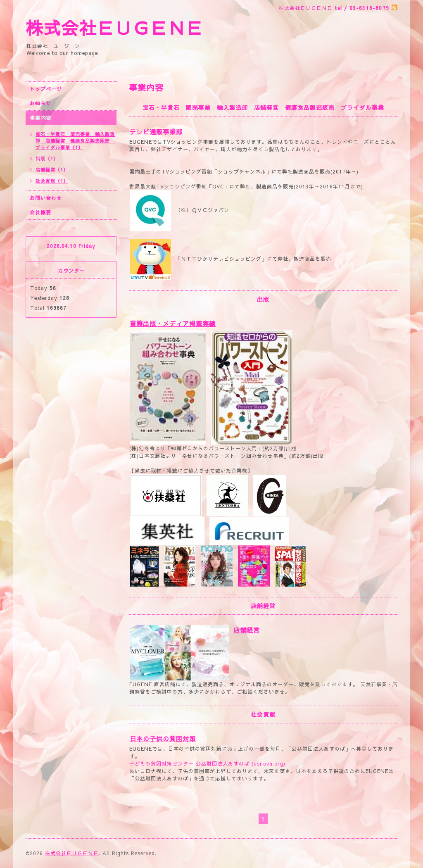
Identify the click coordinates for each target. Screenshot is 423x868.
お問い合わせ (46, 198)
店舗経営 (247, 630)
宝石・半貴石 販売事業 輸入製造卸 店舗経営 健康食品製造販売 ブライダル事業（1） (75, 141)
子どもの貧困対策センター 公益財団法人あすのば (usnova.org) (207, 763)
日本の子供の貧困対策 (163, 738)
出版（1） (47, 158)
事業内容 (40, 118)
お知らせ (40, 103)
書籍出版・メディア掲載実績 (173, 323)
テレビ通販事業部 (156, 132)
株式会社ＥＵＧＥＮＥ (114, 27)
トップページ (46, 89)
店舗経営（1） (52, 170)
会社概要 (40, 212)
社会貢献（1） (52, 181)
